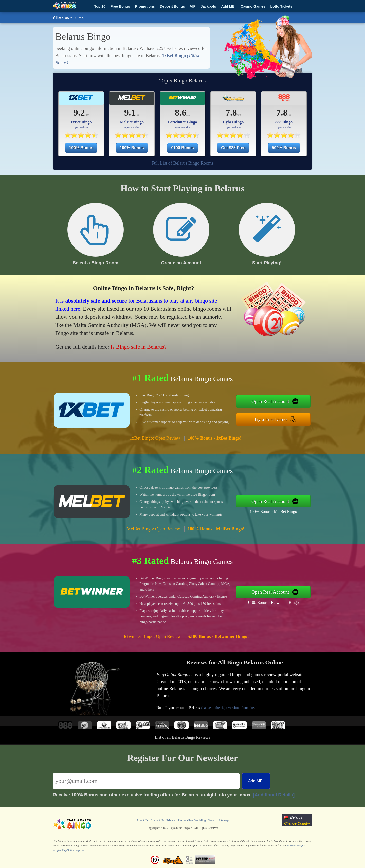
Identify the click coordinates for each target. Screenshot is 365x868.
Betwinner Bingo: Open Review (151, 636)
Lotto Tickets (281, 6)
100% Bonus (81, 148)
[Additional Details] (274, 795)
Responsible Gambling (192, 820)
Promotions (145, 6)
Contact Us (157, 820)
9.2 (79, 113)
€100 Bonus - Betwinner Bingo (273, 602)
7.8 (231, 113)
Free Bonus (120, 6)
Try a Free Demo (270, 419)
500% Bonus (284, 148)
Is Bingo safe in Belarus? (139, 347)
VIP (193, 6)
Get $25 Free (233, 148)
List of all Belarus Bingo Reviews (182, 737)
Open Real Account (270, 401)
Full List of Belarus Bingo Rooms (183, 163)
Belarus (63, 17)
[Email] (146, 781)
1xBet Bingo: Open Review (155, 438)
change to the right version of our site (227, 708)
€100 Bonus (182, 148)
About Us (142, 820)
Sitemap (223, 820)
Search (212, 820)
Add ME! (229, 6)
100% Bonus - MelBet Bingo (273, 512)
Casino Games (253, 6)
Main (83, 17)
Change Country (297, 823)
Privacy (171, 820)
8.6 (181, 113)
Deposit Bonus (172, 6)
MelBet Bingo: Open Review (153, 529)
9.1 (130, 113)
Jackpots (208, 6)
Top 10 (100, 6)
